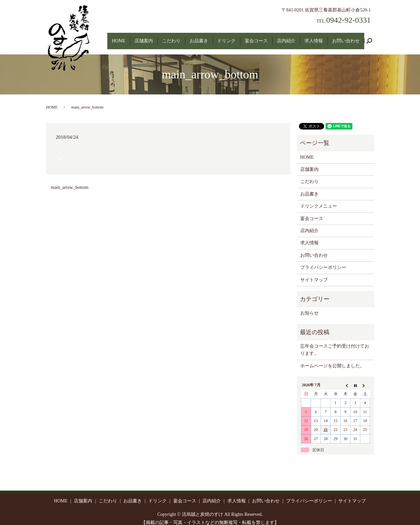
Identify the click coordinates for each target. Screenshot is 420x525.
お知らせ (309, 307)
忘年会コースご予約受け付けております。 (335, 343)
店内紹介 (286, 38)
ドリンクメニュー (319, 200)
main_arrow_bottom (70, 181)
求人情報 (314, 38)
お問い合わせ (346, 38)
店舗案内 (144, 38)
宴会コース (256, 38)
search (372, 38)
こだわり (171, 38)
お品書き (199, 38)
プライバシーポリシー (323, 261)
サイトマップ (314, 273)
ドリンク (226, 38)
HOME (119, 38)
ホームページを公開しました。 (332, 360)
